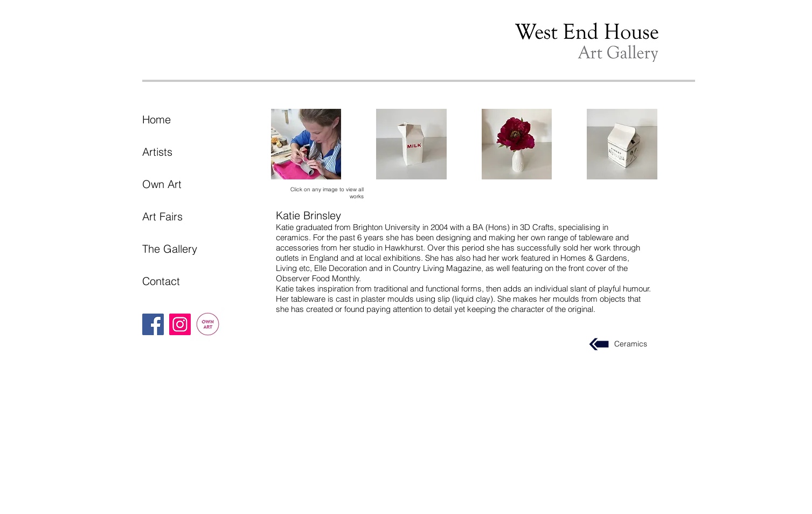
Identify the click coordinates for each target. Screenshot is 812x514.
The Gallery (170, 249)
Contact (161, 281)
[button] (306, 144)
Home (157, 119)
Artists (157, 152)
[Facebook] (153, 324)
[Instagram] (180, 324)
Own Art (162, 184)
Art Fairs (162, 216)
